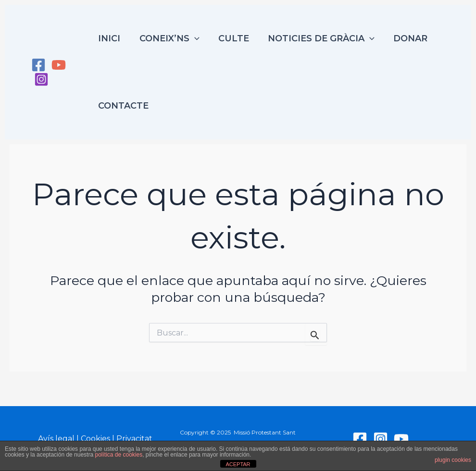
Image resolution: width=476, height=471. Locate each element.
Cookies (95, 439)
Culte (231, 38)
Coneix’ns (168, 38)
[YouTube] (59, 65)
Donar (404, 38)
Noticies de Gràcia (317, 38)
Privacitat (134, 439)
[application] (193, 38)
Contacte (124, 106)
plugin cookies (453, 460)
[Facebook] (38, 65)
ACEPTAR (238, 464)
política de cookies (119, 455)
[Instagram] (41, 79)
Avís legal (56, 439)
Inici (110, 38)
